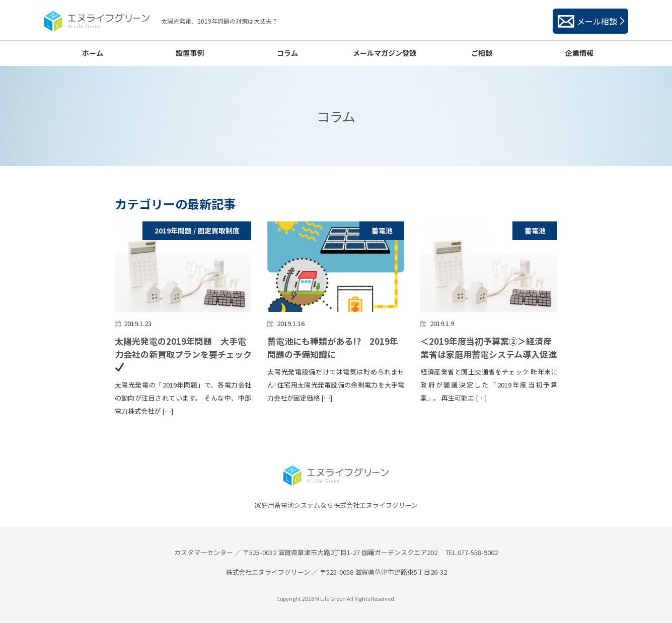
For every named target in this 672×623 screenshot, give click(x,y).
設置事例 (190, 53)
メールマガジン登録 (385, 53)
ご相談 (482, 53)
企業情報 (579, 53)
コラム (287, 53)
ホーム (93, 53)
